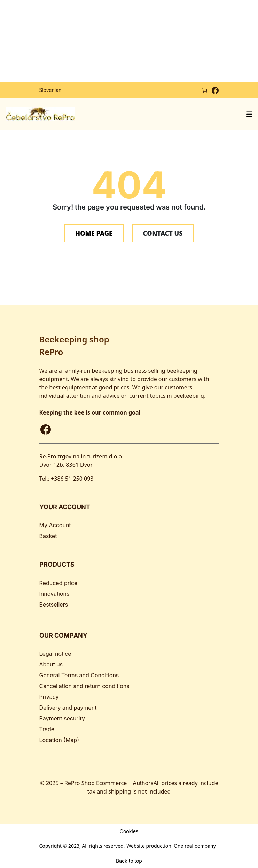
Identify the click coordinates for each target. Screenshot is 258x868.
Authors (143, 783)
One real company (195, 846)
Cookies (129, 831)
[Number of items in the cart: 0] (204, 90)
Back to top (129, 861)
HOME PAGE (94, 233)
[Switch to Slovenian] (50, 90)
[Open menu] (249, 114)
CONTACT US (163, 233)
